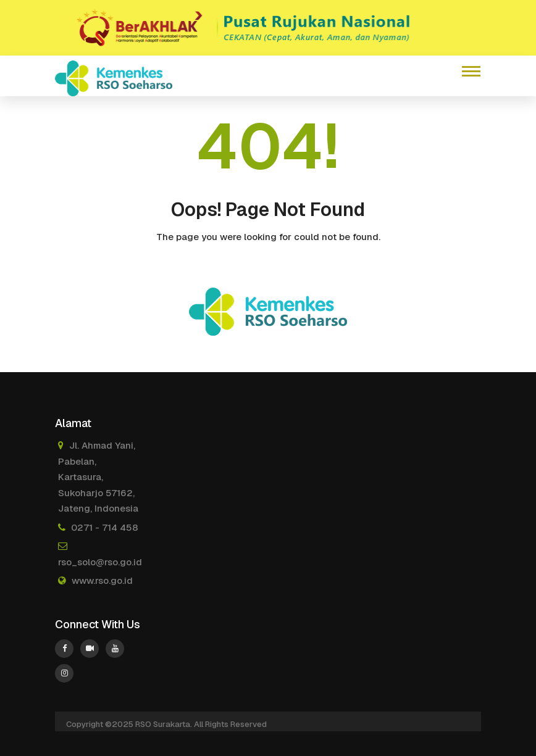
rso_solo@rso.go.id (100, 562)
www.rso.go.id (102, 580)
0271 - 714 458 (105, 527)
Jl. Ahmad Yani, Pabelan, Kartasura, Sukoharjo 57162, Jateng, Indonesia (98, 477)
